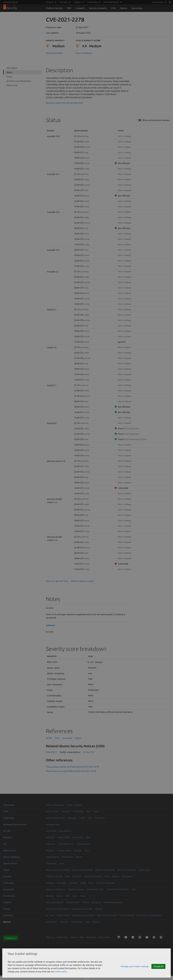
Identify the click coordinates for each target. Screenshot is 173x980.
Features (50, 850)
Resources (100, 818)
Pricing (85, 902)
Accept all (158, 966)
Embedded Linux (66, 844)
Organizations (53, 857)
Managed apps (53, 824)
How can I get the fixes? (57, 581)
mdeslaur (51, 625)
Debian (78, 738)
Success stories (64, 850)
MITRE (49, 738)
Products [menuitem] (50, 2)
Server (60, 896)
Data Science (65, 831)
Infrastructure (63, 915)
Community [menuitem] (92, 2)
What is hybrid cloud (105, 870)
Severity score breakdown (19, 81)
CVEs (113, 8)
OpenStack (9, 805)
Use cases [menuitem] (64, 2)
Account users (73, 902)
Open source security (107, 915)
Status (9, 72)
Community (78, 837)
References (12, 85)
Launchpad (67, 738)
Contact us (11, 938)
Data (52, 915)
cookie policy (61, 971)
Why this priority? (54, 53)
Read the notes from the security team (65, 103)
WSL (68, 896)
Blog (82, 937)
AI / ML (7, 831)
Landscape (9, 883)
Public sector (77, 922)
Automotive (52, 922)
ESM (69, 8)
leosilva (50, 608)
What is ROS (63, 837)
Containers (9, 889)
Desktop (50, 896)
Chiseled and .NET (95, 889)
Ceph (6, 811)
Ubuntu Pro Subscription (58, 909)
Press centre (104, 937)
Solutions (8, 915)
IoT (5, 844)
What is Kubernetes (55, 818)
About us (50, 937)
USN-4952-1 (52, 752)
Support (79, 805)
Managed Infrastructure (83, 915)
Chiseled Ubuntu (76, 889)
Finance (96, 922)
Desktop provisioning (82, 909)
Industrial (64, 922)
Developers (67, 857)
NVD (57, 738)
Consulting (78, 811)
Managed (66, 811)
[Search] (170, 2)
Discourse (96, 902)
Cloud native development (149, 915)
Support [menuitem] (78, 2)
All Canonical (158, 2)
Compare (73, 883)
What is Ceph (52, 811)
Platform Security (54, 8)
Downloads (9, 896)
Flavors (79, 857)
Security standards (98, 8)
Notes (9, 77)
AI (47, 915)
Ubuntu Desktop (11, 857)
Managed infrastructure (15, 824)
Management (83, 844)
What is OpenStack (55, 805)
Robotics (8, 837)
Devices (99, 909)
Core (75, 896)
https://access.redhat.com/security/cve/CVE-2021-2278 (72, 767)
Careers (74, 937)
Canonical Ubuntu (11, 2)
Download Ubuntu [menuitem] (111, 2)
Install (69, 805)
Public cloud (144, 870)
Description (12, 68)
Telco (88, 922)
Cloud (6, 870)
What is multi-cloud (127, 870)
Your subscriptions (55, 902)
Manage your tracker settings (135, 966)
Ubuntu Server (10, 863)
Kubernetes (9, 818)
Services (78, 850)
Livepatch (80, 8)
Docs (88, 811)
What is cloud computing (58, 870)
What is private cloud (82, 870)
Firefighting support (113, 902)
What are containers (56, 889)
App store (51, 844)
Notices (124, 8)
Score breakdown (84, 53)
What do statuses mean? (83, 581)
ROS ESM (50, 837)
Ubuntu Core (10, 850)
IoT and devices (127, 915)
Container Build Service (118, 889)
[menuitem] (159, 2)
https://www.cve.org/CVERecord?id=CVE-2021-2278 (71, 771)
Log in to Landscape (105, 883)
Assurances (137, 8)
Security (7, 876)
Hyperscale (51, 863)
